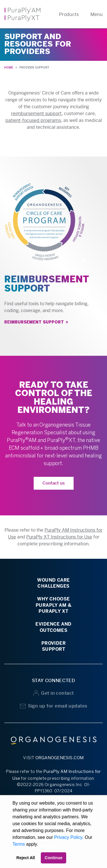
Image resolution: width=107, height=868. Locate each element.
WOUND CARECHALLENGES (53, 583)
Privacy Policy (68, 837)
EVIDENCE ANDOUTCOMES (53, 627)
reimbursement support (36, 113)
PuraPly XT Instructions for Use (59, 537)
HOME (9, 68)
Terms (19, 844)
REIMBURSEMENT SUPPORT (34, 323)
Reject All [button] (26, 858)
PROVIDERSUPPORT (54, 646)
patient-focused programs (33, 120)
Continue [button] (54, 858)
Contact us (54, 483)
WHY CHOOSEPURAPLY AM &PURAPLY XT (54, 605)
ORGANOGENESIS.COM (60, 758)
